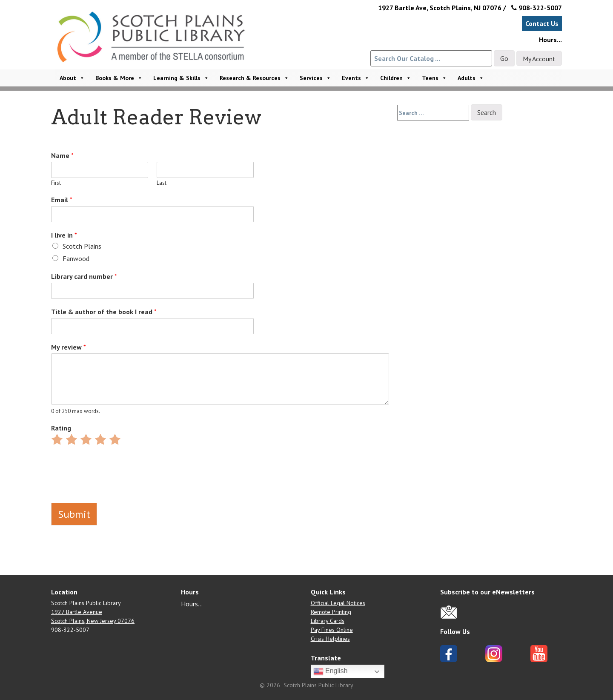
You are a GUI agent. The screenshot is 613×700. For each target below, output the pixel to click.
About (72, 78)
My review (69, 347)
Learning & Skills (181, 78)
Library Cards (328, 621)
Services (315, 78)
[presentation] (116, 489)
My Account (539, 59)
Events (356, 78)
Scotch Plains (82, 246)
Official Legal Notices (338, 603)
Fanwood (76, 258)
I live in (64, 235)
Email (62, 200)
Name (62, 155)
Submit (74, 514)
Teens (434, 78)
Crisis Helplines (330, 639)
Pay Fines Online (332, 630)
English (331, 671)
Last (162, 183)
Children (396, 78)
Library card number (84, 276)
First (56, 183)
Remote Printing (331, 612)
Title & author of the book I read (104, 312)
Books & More (119, 78)
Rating (61, 428)
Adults (471, 78)
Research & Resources (254, 78)
